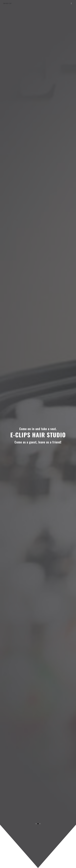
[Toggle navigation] (71, 3)
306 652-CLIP (7, 3)
